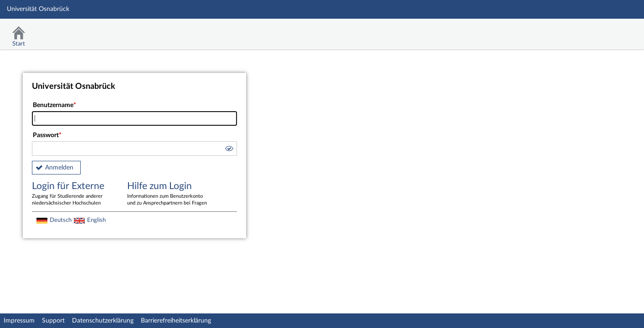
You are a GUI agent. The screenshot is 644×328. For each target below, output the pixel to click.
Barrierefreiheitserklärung (176, 321)
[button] (229, 150)
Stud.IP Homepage (609, 31)
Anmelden (59, 168)
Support (53, 321)
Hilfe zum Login (168, 194)
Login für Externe (73, 194)
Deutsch (61, 220)
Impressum (19, 321)
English (96, 220)
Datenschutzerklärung (103, 321)
